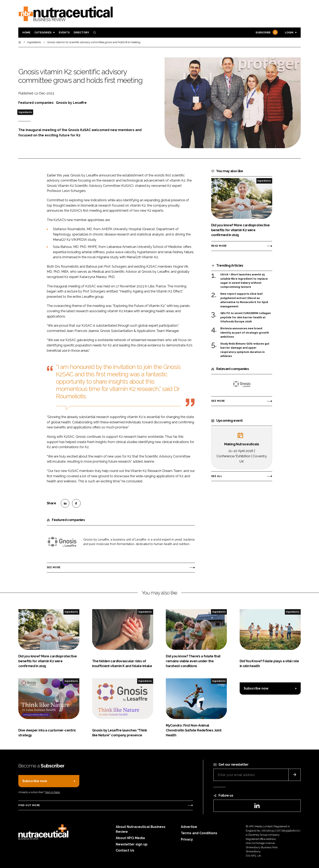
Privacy (187, 839)
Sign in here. (53, 792)
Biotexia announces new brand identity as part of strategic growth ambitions (245, 333)
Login (289, 32)
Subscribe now (256, 688)
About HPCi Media (130, 838)
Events (64, 32)
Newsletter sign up (132, 844)
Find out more (29, 805)
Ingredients (25, 112)
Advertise (189, 827)
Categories (43, 32)
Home (26, 32)
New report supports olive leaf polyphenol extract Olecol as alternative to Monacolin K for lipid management (244, 300)
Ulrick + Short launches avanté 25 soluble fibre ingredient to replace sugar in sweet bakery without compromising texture (244, 281)
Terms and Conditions (199, 833)
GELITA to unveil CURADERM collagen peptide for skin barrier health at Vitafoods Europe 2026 (246, 317)
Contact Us (125, 850)
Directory (81, 32)
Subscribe (266, 33)
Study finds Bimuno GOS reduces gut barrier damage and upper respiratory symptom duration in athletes (245, 350)
